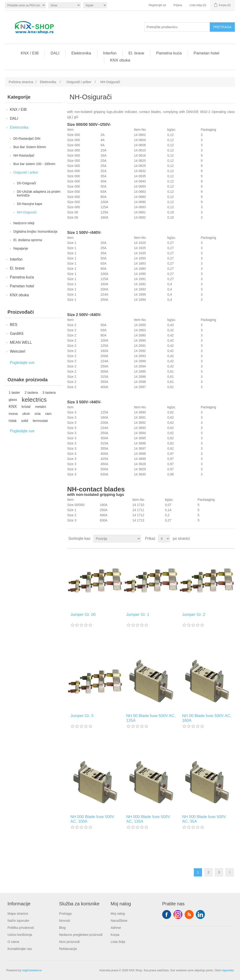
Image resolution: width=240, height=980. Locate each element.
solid (25, 421)
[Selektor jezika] (95, 5)
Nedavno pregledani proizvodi (81, 935)
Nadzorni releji (24, 223)
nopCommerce (32, 970)
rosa (13, 421)
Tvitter (178, 914)
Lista (231, 539)
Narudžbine (119, 921)
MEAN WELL (21, 342)
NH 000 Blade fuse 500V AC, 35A (204, 819)
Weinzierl (18, 351)
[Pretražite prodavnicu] (177, 27)
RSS (189, 914)
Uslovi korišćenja (20, 935)
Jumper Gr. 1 (138, 615)
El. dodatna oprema (28, 240)
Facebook (167, 914)
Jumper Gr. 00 (83, 615)
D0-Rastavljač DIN (27, 139)
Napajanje (21, 248)
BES (14, 325)
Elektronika (81, 53)
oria (38, 414)
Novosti (65, 921)
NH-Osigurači (27, 212)
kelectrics (34, 400)
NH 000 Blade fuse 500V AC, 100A (92, 819)
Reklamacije (68, 949)
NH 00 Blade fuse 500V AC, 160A (207, 718)
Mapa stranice (18, 914)
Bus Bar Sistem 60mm (30, 147)
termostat (40, 421)
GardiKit (17, 334)
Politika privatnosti (21, 928)
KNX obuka (120, 60)
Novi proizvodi (69, 942)
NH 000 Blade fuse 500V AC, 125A (148, 819)
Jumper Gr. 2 (194, 615)
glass (13, 399)
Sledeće (230, 872)
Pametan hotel (206, 53)
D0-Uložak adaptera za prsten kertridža (39, 193)
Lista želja (118, 942)
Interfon (110, 53)
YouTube (200, 914)
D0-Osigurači (26, 183)
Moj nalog (118, 914)
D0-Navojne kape (30, 204)
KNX (13, 407)
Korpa (115, 935)
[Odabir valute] (65, 5)
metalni (41, 407)
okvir (26, 414)
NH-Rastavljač (24, 155)
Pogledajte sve (22, 363)
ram (48, 414)
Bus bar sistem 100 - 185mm (34, 164)
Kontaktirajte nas (20, 949)
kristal (26, 407)
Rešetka (222, 539)
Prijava (178, 5)
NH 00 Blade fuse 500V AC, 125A (151, 718)
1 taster (14, 393)
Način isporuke (18, 921)
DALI (55, 53)
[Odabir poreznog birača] (25, 5)
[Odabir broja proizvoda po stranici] (164, 539)
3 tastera (49, 393)
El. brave (136, 53)
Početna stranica (21, 82)
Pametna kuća (169, 53)
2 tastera (31, 393)
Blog (62, 928)
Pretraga (65, 914)
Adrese (116, 928)
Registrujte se (157, 5)
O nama (13, 942)
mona (13, 414)
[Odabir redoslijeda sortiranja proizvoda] (117, 539)
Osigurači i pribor (26, 172)
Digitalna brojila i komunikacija (35, 231)
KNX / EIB (30, 53)
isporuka (228, 970)
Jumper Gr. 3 (82, 716)
